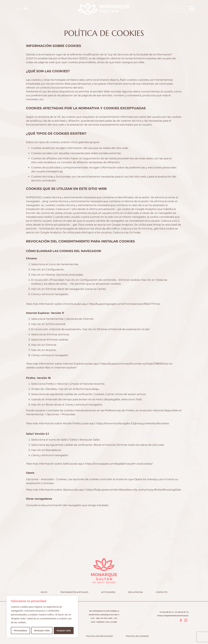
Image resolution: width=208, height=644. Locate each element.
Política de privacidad (99, 636)
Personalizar (20, 630)
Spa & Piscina (136, 592)
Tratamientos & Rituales (74, 592)
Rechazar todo (42, 630)
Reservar (175, 9)
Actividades (108, 592)
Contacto (162, 592)
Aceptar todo (64, 630)
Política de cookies (137, 636)
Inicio (44, 592)
